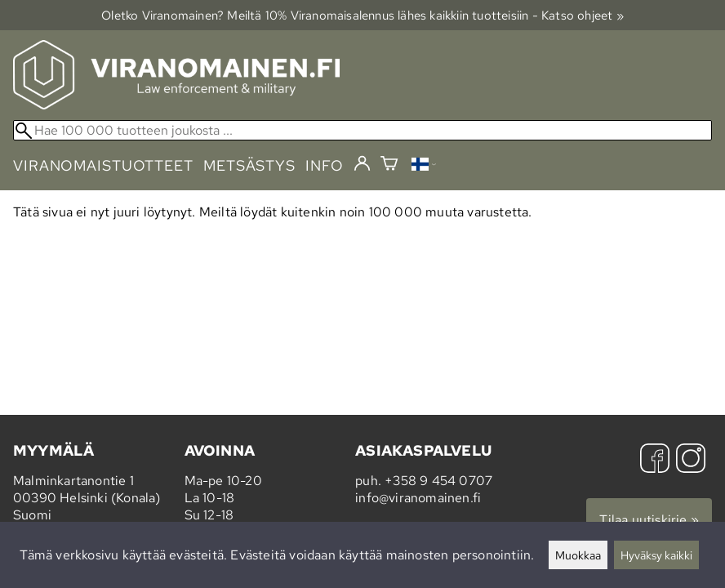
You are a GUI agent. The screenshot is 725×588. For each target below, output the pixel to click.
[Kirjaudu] (362, 164)
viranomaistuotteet (103, 165)
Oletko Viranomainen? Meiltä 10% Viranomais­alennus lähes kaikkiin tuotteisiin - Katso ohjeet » (362, 15)
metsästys (249, 165)
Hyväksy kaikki (656, 555)
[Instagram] (691, 460)
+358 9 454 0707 (438, 481)
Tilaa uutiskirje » (649, 520)
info (325, 165)
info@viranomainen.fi (418, 498)
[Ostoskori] (389, 165)
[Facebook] (655, 460)
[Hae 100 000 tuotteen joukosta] (362, 130)
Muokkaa (578, 555)
